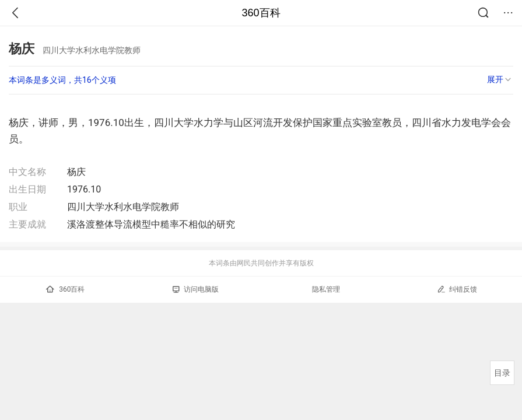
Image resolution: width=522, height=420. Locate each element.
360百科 (261, 13)
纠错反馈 (457, 289)
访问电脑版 (196, 289)
